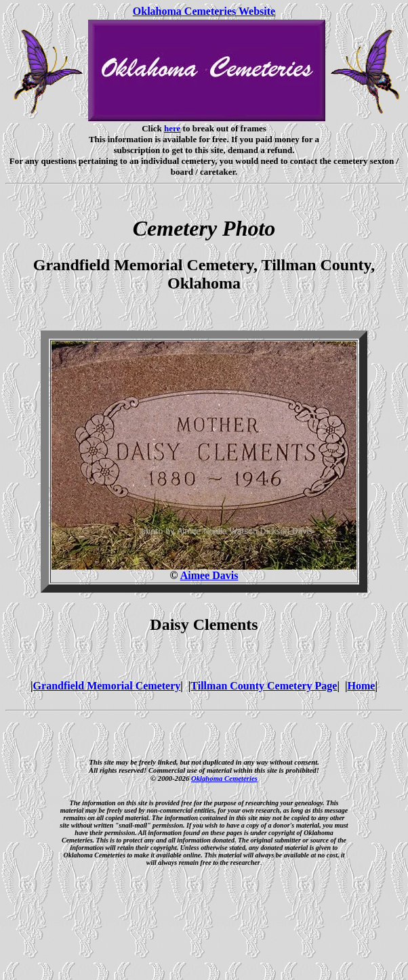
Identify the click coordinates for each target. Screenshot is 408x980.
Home (362, 686)
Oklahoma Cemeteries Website (204, 11)
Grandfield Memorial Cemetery (107, 686)
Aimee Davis (209, 575)
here (172, 128)
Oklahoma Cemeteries (224, 778)
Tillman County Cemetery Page (264, 686)
